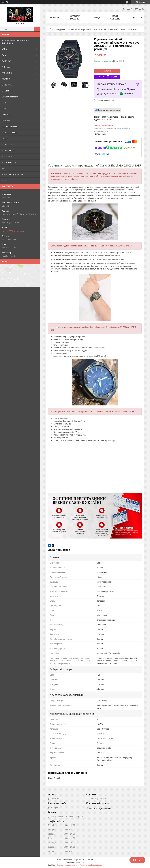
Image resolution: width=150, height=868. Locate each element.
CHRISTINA (7, 85)
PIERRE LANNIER (9, 145)
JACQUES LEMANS (10, 127)
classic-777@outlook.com (13, 231)
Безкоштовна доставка (109, 110)
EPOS (4, 109)
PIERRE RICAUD (9, 151)
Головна (54, 17)
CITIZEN (5, 91)
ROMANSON (7, 157)
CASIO (5, 49)
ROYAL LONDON (9, 163)
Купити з (107, 77)
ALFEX (5, 55)
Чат (137, 860)
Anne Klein (7, 73)
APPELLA (6, 67)
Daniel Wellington (10, 97)
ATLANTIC (6, 79)
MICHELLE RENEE (9, 133)
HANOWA (6, 121)
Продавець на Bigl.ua (75, 862)
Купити (107, 71)
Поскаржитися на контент (67, 865)
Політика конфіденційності (91, 865)
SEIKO (5, 169)
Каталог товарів (75, 17)
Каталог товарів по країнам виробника (15, 41)
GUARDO (6, 115)
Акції (97, 17)
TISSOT (5, 180)
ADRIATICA (7, 61)
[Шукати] (37, 29)
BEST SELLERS (115, 17)
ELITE (4, 103)
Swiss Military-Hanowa (12, 174)
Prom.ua (89, 860)
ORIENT (5, 139)
